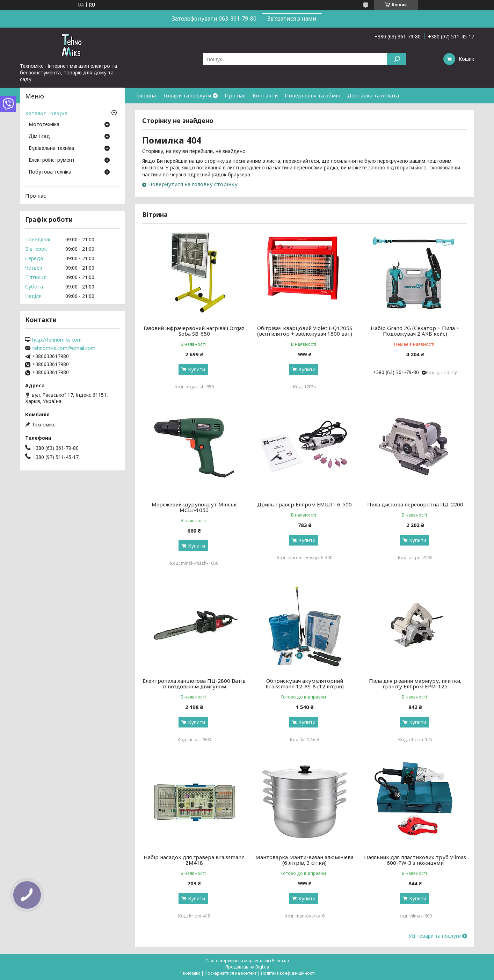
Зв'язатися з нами (292, 19)
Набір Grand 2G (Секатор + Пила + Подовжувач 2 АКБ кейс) (415, 331)
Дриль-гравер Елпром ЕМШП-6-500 (304, 504)
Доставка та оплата (373, 95)
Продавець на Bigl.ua (247, 967)
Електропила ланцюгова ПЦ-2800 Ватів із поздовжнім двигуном (194, 683)
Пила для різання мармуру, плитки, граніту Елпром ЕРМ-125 (415, 683)
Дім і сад (39, 137)
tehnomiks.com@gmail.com (64, 348)
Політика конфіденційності (288, 973)
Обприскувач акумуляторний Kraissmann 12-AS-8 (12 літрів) (305, 683)
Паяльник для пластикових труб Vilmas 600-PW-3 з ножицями (415, 860)
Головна (146, 95)
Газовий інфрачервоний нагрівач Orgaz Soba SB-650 (194, 331)
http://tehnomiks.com (57, 340)
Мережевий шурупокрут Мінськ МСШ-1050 (194, 507)
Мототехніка (44, 125)
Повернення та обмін (313, 95)
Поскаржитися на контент (231, 973)
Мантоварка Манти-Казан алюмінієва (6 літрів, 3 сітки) (304, 860)
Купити (197, 369)
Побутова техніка (50, 172)
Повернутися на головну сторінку (193, 184)
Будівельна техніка (51, 148)
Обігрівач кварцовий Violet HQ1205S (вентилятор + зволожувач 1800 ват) (305, 331)
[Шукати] (397, 59)
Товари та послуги (187, 95)
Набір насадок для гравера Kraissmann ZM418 (194, 860)
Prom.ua (281, 961)
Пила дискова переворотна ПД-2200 (415, 504)
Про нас (235, 95)
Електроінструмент (52, 160)
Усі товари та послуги (435, 936)
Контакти (265, 95)
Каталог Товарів (46, 113)
